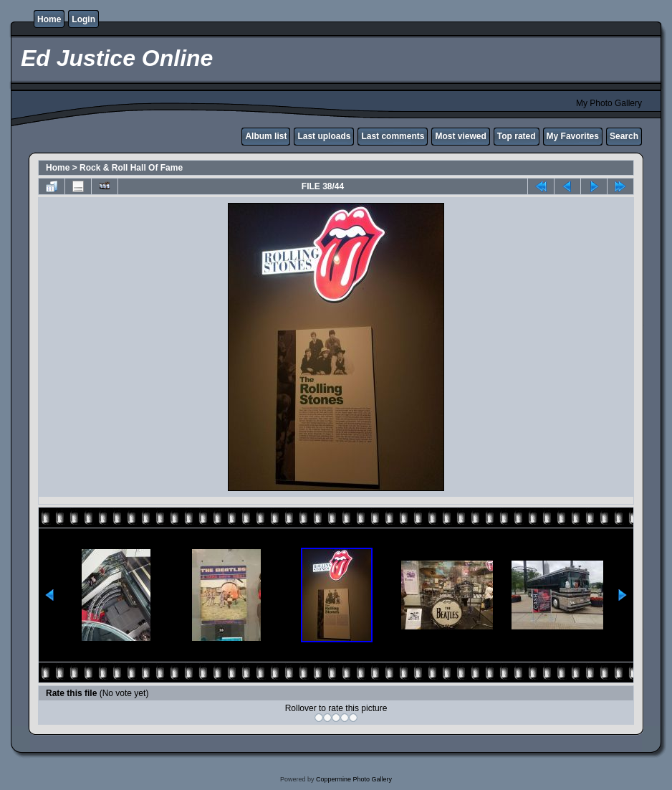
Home (49, 19)
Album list (266, 136)
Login (83, 19)
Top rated (517, 136)
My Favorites (573, 136)
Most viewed (460, 136)
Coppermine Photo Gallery (354, 779)
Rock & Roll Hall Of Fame (131, 168)
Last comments (393, 136)
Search (624, 136)
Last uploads (324, 136)
